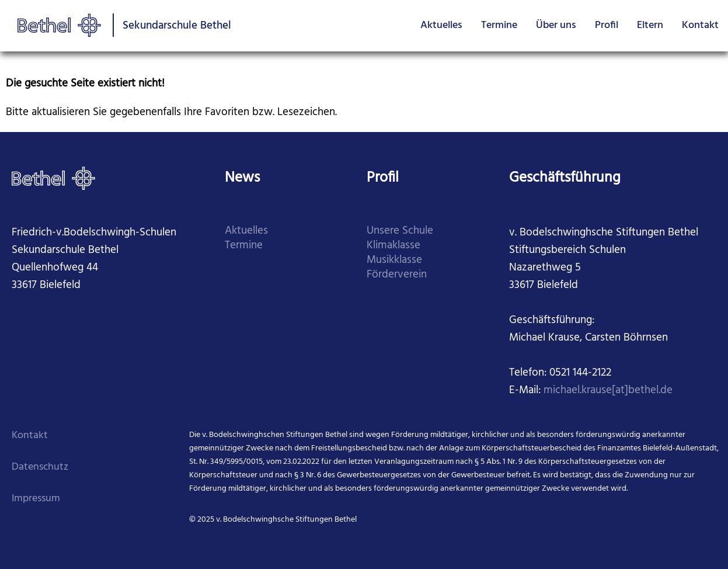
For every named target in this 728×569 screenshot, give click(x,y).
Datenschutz (40, 467)
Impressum (36, 499)
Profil (607, 25)
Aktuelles (441, 25)
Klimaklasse (393, 246)
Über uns (556, 25)
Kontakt (700, 25)
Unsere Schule (400, 231)
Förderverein (397, 275)
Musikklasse (394, 260)
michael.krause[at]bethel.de (608, 391)
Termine (499, 25)
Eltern (650, 25)
